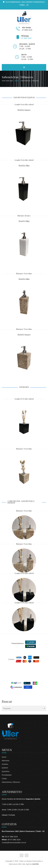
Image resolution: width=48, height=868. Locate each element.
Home (4, 757)
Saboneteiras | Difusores (11, 782)
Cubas (4, 779)
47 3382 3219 (26, 38)
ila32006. (36, 864)
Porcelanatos (7, 775)
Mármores (6, 761)
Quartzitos (6, 771)
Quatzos (5, 768)
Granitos (5, 764)
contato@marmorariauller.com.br (14, 843)
